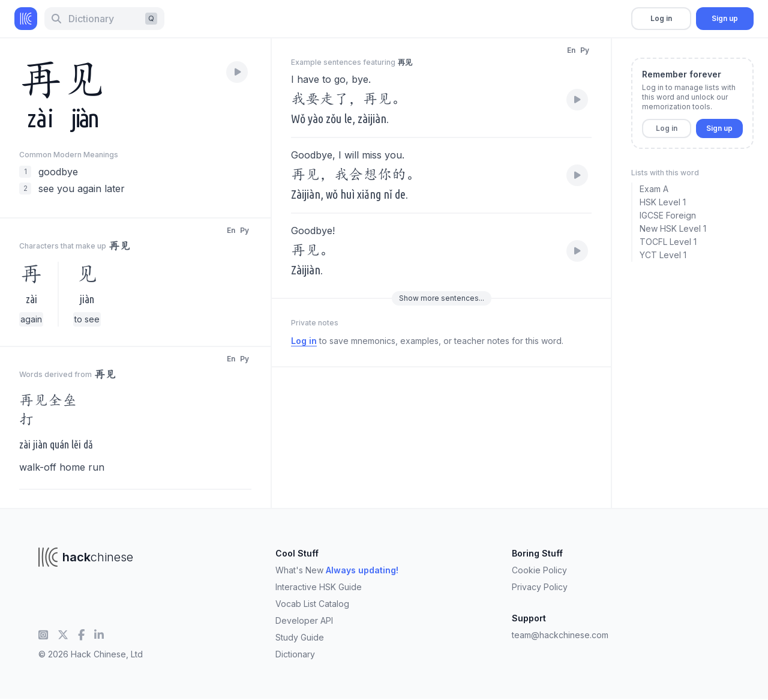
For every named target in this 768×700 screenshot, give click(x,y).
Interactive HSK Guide (319, 587)
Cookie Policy (539, 570)
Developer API (304, 620)
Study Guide (300, 637)
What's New (337, 570)
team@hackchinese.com (560, 635)
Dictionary (295, 654)
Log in (661, 18)
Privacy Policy (540, 587)
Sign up (725, 18)
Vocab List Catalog (312, 604)
